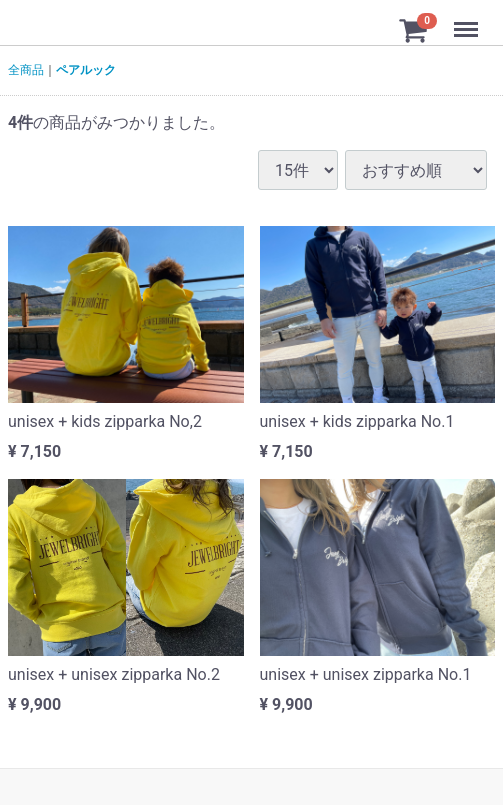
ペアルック (86, 70)
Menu (468, 20)
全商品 (26, 70)
